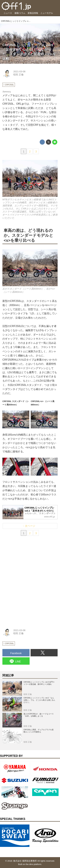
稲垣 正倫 (18, 75)
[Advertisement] (26, 560)
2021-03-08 (19, 72)
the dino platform (34, 864)
